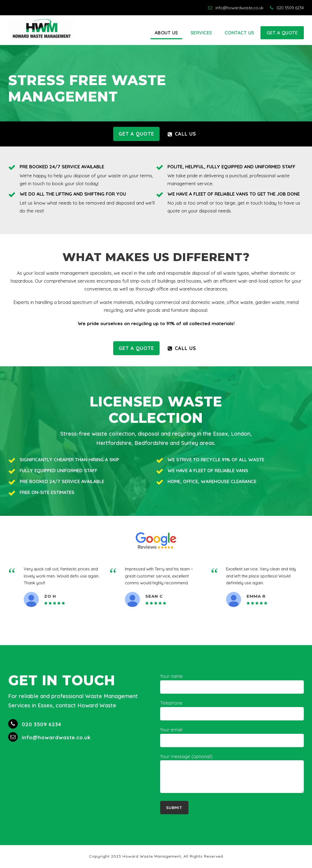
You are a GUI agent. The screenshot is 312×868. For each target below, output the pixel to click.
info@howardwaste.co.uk (236, 8)
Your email (232, 737)
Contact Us (239, 33)
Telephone (232, 710)
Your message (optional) (232, 775)
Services (201, 33)
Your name (232, 683)
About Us (166, 33)
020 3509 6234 (287, 8)
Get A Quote (282, 33)
